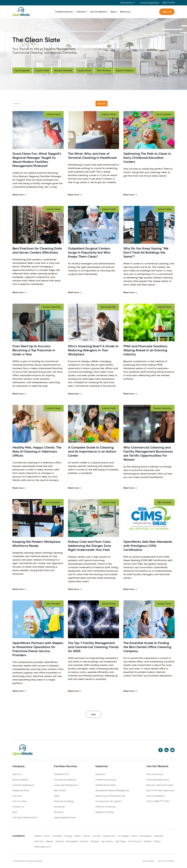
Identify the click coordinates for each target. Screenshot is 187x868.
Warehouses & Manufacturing (110, 796)
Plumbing (59, 812)
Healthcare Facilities (106, 785)
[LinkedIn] (166, 750)
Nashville (159, 836)
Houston (97, 836)
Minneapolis (146, 836)
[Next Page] (94, 714)
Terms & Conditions (166, 861)
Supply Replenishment (65, 817)
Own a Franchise (155, 774)
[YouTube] (172, 750)
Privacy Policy (148, 861)
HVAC (57, 796)
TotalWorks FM (61, 774)
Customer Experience (149, 3)
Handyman (59, 807)
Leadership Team (21, 790)
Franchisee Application (158, 780)
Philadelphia (72, 841)
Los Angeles (123, 836)
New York (39, 841)
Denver (87, 836)
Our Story (17, 796)
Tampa (157, 841)
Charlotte (57, 836)
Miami (135, 836)
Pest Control (60, 790)
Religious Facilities (105, 812)
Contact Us (18, 807)
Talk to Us (167, 12)
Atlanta (38, 836)
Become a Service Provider (160, 785)
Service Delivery (20, 780)
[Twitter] (161, 750)
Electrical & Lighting (64, 801)
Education (100, 774)
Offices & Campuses (106, 807)
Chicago (68, 836)
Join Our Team (20, 801)
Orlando (60, 841)
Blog (15, 812)
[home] (21, 12)
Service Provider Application (160, 790)
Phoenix (84, 841)
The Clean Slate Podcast (25, 817)
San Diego (121, 841)
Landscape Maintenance (66, 785)
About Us (17, 774)
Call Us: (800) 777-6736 (158, 801)
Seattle (148, 841)
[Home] (23, 750)
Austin (47, 836)
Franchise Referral (155, 796)
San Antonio (107, 841)
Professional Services (106, 780)
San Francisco (135, 841)
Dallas (78, 836)
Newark (50, 841)
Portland (95, 841)
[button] (128, 3)
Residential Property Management (112, 790)
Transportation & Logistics (109, 801)
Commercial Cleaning (65, 780)
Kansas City (109, 836)
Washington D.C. (43, 847)
